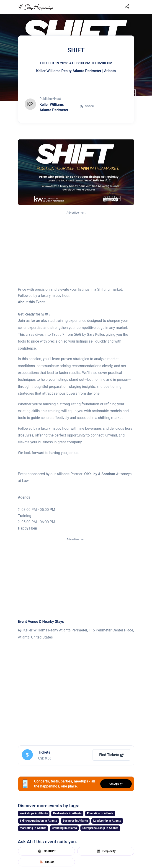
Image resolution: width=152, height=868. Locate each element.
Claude (46, 862)
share (87, 106)
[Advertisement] (76, 249)
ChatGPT (46, 851)
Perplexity (106, 851)
